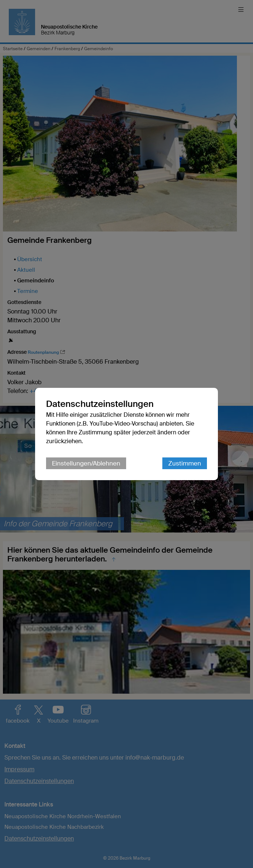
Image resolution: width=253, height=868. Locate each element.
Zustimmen (185, 463)
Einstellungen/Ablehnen (86, 463)
